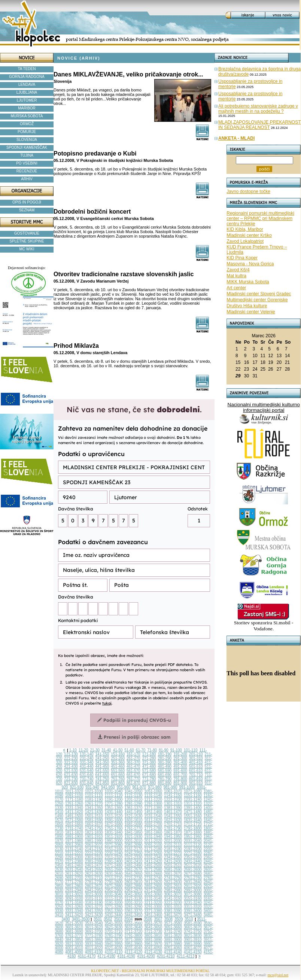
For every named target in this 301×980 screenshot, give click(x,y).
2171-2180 (153, 849)
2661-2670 (173, 874)
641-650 (102, 775)
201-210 (196, 754)
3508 (168, 919)
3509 (179, 919)
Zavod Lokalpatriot (245, 241)
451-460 (118, 767)
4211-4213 (186, 956)
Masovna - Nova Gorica (250, 264)
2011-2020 (153, 841)
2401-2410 (133, 861)
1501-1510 (94, 816)
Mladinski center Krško (249, 235)
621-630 (71, 775)
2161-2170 (133, 849)
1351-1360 (114, 808)
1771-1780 (153, 828)
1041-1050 (133, 791)
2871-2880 (114, 886)
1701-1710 (173, 824)
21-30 (95, 750)
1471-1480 (193, 812)
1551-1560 (193, 816)
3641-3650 (153, 927)
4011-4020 (94, 948)
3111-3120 (114, 898)
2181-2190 (173, 849)
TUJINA (27, 155)
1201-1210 (133, 800)
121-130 (71, 754)
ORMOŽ (27, 124)
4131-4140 (173, 952)
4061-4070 (193, 948)
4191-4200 (146, 956)
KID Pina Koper (242, 258)
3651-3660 (173, 927)
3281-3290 (133, 907)
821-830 (71, 783)
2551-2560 (114, 870)
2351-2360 (193, 857)
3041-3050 (133, 894)
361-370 (133, 762)
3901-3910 (193, 940)
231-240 (87, 758)
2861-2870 (94, 886)
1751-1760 (114, 828)
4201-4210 (166, 956)
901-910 (196, 783)
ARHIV (27, 179)
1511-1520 (114, 816)
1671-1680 (114, 824)
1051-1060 (153, 791)
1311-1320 (193, 804)
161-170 (133, 754)
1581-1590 (94, 820)
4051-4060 (173, 948)
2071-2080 (114, 845)
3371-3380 (153, 911)
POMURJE (27, 132)
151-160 (118, 754)
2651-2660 (153, 874)
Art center (236, 288)
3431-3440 (114, 915)
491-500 (180, 767)
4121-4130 (153, 952)
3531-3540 (94, 923)
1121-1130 (133, 795)
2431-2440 (193, 861)
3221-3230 (173, 903)
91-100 (176, 750)
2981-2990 (173, 890)
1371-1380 (153, 808)
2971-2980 (153, 890)
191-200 (180, 754)
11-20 (83, 750)
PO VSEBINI (27, 163)
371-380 (149, 762)
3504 (128, 919)
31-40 (106, 750)
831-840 (87, 783)
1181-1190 (94, 800)
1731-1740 (74, 828)
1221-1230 (173, 800)
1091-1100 (74, 795)
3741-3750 (193, 931)
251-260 (118, 758)
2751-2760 (193, 878)
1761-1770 (133, 828)
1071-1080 (193, 791)
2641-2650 (133, 874)
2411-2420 (153, 861)
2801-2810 (133, 882)
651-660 (118, 775)
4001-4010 (74, 948)
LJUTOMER (27, 100)
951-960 (124, 787)
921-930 (77, 787)
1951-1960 (193, 837)
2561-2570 (133, 870)
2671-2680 (193, 874)
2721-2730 (133, 878)
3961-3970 (153, 944)
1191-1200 (114, 800)
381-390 (165, 762)
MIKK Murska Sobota (248, 282)
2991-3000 (193, 890)
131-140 (87, 754)
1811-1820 (74, 833)
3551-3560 (133, 923)
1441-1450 (133, 812)
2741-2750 (173, 878)
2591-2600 (193, 870)
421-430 (71, 767)
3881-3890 (153, 940)
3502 (108, 919)
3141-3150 (173, 898)
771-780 (149, 779)
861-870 (133, 783)
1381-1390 (173, 808)
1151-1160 (193, 795)
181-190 (165, 754)
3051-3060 (153, 894)
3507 (158, 919)
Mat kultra (236, 276)
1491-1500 (74, 816)
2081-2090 (133, 845)
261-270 (133, 758)
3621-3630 (114, 927)
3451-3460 (153, 915)
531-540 (87, 771)
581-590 (165, 771)
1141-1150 (173, 795)
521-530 (71, 771)
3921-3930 (74, 944)
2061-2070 (94, 845)
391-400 (180, 762)
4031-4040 (133, 948)
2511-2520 (193, 866)
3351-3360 (114, 911)
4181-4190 (126, 956)
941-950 (108, 787)
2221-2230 (94, 853)
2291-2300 (74, 857)
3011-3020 (74, 894)
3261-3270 (94, 907)
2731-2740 (153, 878)
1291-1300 (153, 804)
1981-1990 (94, 841)
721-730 (71, 779)
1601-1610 (133, 820)
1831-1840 (114, 833)
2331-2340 (153, 857)
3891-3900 (173, 940)
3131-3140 (153, 898)
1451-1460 (153, 812)
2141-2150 (94, 849)
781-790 (165, 779)
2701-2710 (94, 878)
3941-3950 (114, 944)
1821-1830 (94, 833)
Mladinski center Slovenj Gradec (259, 294)
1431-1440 (114, 812)
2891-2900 (153, 886)
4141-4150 (193, 952)
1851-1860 (153, 833)
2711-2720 (114, 878)
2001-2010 (133, 841)
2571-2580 (153, 870)
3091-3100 (74, 898)
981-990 (171, 787)
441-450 (102, 767)
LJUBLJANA (27, 92)
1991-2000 (114, 841)
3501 (98, 919)
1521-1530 (133, 816)
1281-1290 (133, 804)
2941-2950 (94, 890)
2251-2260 (153, 853)
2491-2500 (153, 866)
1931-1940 (153, 837)
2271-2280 (193, 853)
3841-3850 (74, 940)
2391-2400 (114, 861)
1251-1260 (74, 804)
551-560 (118, 771)
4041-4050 (153, 948)
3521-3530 (74, 923)
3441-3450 (133, 915)
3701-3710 (114, 931)
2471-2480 (114, 866)
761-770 (133, 779)
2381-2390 (94, 861)
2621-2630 (94, 874)
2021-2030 (173, 841)
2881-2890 (133, 886)
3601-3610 (74, 927)
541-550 (102, 771)
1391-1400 (193, 808)
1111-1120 (114, 795)
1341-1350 (94, 808)
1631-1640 (193, 820)
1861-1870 (173, 833)
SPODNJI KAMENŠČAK (27, 147)
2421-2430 (173, 861)
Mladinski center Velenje (251, 312)
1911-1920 (114, 837)
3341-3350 (94, 911)
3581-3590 (193, 923)
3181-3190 (94, 903)
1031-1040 (114, 791)
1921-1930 (133, 837)
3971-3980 (173, 944)
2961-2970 (133, 890)
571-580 (149, 771)
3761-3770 (74, 936)
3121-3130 (133, 898)
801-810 (196, 779)
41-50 (118, 750)
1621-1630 (173, 820)
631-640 (87, 775)
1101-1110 (94, 795)
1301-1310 (173, 804)
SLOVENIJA (27, 140)
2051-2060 (74, 845)
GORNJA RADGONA (27, 77)
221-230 (71, 758)
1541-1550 (173, 816)
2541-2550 (94, 870)
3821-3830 (193, 936)
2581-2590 (173, 870)
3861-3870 (114, 940)
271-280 (149, 758)
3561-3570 (153, 923)
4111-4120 (133, 952)
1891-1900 (74, 837)
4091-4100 (94, 952)
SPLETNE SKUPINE (27, 241)
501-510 (196, 767)
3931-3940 (94, 944)
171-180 (149, 754)
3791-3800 (133, 936)
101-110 (191, 750)
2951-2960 (114, 890)
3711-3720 (133, 931)
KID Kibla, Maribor (245, 229)
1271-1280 (114, 804)
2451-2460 (74, 866)
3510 (189, 919)
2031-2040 (193, 841)
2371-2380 (74, 861)
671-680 (149, 775)
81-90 (164, 750)
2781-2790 (94, 882)
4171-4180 (106, 956)
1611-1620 (153, 820)
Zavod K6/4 (238, 270)
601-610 (196, 771)
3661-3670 (193, 927)
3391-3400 (193, 911)
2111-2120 (193, 845)
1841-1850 (133, 833)
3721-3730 (153, 931)
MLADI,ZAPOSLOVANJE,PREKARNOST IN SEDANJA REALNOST (260, 125)
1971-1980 (74, 841)
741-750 (102, 779)
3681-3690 (74, 931)
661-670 (133, 775)
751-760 (118, 779)
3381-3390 (173, 911)
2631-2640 (114, 874)
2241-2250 (133, 853)
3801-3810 (153, 936)
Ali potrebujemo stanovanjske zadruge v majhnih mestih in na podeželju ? (258, 109)
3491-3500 (81, 919)
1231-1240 (193, 800)
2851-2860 (74, 886)
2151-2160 (114, 849)
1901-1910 (94, 837)
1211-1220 (153, 800)
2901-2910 (173, 886)
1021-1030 (94, 791)
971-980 (155, 787)
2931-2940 (74, 890)
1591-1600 (114, 820)
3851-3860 (94, 940)
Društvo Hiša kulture (247, 306)
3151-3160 (193, 898)
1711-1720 (193, 824)
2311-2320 (114, 857)
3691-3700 (94, 931)
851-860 (118, 783)
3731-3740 (173, 931)
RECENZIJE (27, 171)
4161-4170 (86, 956)
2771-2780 (74, 882)
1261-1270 (94, 804)
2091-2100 (153, 845)
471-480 (149, 767)
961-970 (139, 787)
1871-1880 (193, 833)
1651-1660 (74, 824)
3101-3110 (94, 898)
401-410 (196, 762)
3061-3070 (173, 894)
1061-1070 (173, 791)
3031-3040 (114, 894)
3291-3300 (153, 907)
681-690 (165, 775)
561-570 (133, 771)
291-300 (180, 758)
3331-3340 (74, 911)
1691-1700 (153, 824)
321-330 (71, 762)
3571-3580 (173, 923)
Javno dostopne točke (248, 192)
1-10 (73, 750)
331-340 (87, 762)
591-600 (180, 771)
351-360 (118, 762)
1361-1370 (133, 808)
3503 (118, 919)
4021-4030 (114, 948)
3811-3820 (173, 936)
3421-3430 (94, 915)
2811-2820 (153, 882)
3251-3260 (74, 907)
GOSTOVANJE (27, 233)
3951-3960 (133, 944)
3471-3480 (193, 915)
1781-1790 (173, 828)
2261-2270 (173, 853)
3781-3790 (114, 936)
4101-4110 (114, 952)
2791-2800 (114, 882)
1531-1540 (153, 816)
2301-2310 (94, 857)
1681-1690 (133, 824)
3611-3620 (94, 927)
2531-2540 (74, 870)
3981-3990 (193, 944)
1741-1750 (94, 828)
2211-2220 (74, 853)
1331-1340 (74, 808)
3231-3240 (193, 903)
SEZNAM (27, 210)
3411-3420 (74, 915)
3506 (148, 919)
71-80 (152, 750)
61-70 (141, 750)
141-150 (102, 754)
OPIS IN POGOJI (27, 202)
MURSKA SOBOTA (27, 116)
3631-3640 (133, 927)
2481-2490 (133, 866)
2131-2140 (74, 849)
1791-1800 (193, 828)
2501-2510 (173, 866)
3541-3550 (114, 923)
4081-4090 (74, 952)
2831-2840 (193, 882)
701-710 (196, 775)
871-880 (149, 783)
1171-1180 (74, 800)
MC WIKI (27, 249)
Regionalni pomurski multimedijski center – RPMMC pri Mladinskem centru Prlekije (260, 218)
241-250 (102, 758)
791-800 (180, 779)
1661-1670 (94, 824)
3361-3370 (133, 911)
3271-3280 (114, 907)
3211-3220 (153, 903)
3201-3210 (133, 903)
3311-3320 (193, 907)
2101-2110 (173, 845)
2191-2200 (193, 849)
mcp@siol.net (278, 975)
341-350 (102, 762)
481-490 (165, 767)
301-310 (196, 758)
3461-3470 (173, 915)
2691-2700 (74, 878)
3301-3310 (173, 907)
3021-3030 (94, 894)
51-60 (129, 750)
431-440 (87, 767)
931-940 (92, 787)
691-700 (180, 775)
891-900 (180, 783)
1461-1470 (173, 812)
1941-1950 (173, 837)
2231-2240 (114, 853)
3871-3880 (133, 940)
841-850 (102, 783)
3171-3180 (74, 903)
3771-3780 (94, 936)
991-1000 (187, 787)
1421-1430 (94, 812)
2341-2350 (173, 857)
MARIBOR (27, 108)
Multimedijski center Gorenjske (257, 300)
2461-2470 (94, 866)
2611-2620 (74, 874)
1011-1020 (74, 791)
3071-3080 (193, 894)
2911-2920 (193, 886)
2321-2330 (133, 857)
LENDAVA (27, 85)
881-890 (165, 783)
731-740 (87, 779)
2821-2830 (173, 882)
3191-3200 (114, 903)
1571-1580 (74, 820)
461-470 (133, 767)
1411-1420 (74, 812)
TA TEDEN (27, 69)
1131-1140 (153, 795)
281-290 (165, 758)
